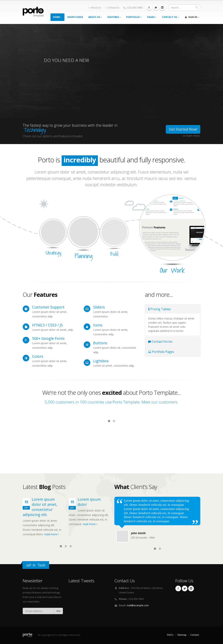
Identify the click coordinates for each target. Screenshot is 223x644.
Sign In (192, 17)
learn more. (193, 136)
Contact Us (112, 8)
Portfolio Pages (161, 352)
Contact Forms (160, 342)
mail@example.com (138, 605)
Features (114, 17)
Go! (58, 611)
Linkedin (162, 8)
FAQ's (170, 635)
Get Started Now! (183, 129)
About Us (95, 8)
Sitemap (182, 635)
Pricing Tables (159, 309)
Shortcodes (75, 17)
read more (52, 534)
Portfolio (134, 17)
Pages (152, 17)
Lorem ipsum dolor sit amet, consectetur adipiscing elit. (40, 507)
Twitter (156, 8)
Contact (195, 635)
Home (57, 17)
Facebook (149, 8)
